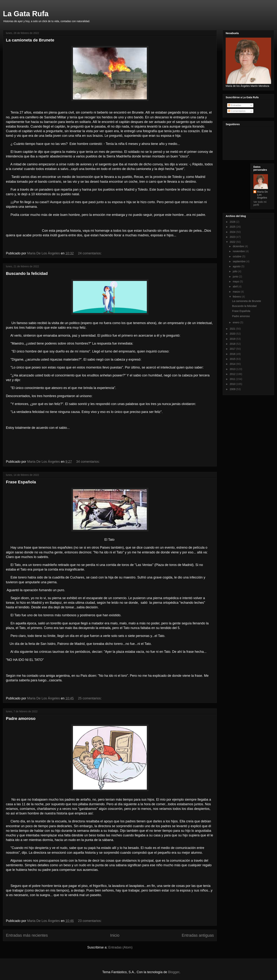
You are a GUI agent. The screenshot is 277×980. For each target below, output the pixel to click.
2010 (233, 384)
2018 (233, 344)
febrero (237, 297)
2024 (233, 232)
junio (236, 277)
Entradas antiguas (198, 935)
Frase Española (21, 482)
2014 (233, 364)
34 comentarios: (88, 462)
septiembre (239, 261)
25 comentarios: (90, 698)
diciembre (239, 246)
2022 (233, 242)
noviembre (239, 251)
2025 (233, 227)
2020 (233, 334)
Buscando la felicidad (27, 273)
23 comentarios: (90, 921)
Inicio (115, 935)
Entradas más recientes (27, 935)
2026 (233, 222)
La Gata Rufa (26, 14)
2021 (233, 329)
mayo (236, 282)
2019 (233, 339)
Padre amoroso (21, 719)
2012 (233, 374)
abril (235, 286)
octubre (237, 256)
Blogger (174, 972)
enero (236, 322)
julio (235, 271)
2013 (233, 369)
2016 (233, 354)
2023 (233, 237)
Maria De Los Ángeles (262, 195)
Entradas (235, 105)
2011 (233, 379)
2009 (233, 389)
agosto (237, 266)
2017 (233, 349)
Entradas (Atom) (120, 947)
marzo (237, 292)
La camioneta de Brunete (30, 40)
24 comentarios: (90, 253)
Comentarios (237, 111)
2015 (233, 359)
